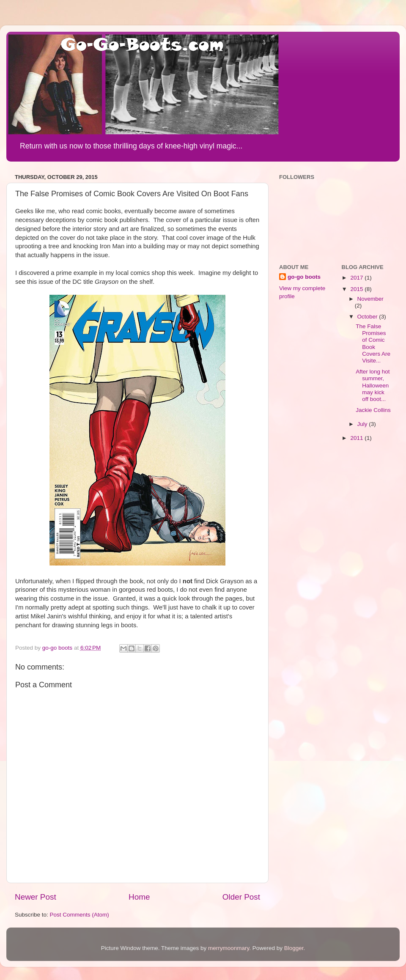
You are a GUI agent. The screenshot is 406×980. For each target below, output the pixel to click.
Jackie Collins (373, 410)
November (370, 299)
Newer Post (36, 897)
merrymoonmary (229, 948)
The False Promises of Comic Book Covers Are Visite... (373, 343)
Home (139, 897)
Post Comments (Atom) (80, 915)
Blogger (294, 948)
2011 (357, 438)
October (368, 317)
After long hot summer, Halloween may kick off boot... (373, 385)
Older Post (241, 897)
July (363, 424)
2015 (357, 289)
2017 (357, 278)
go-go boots (304, 277)
